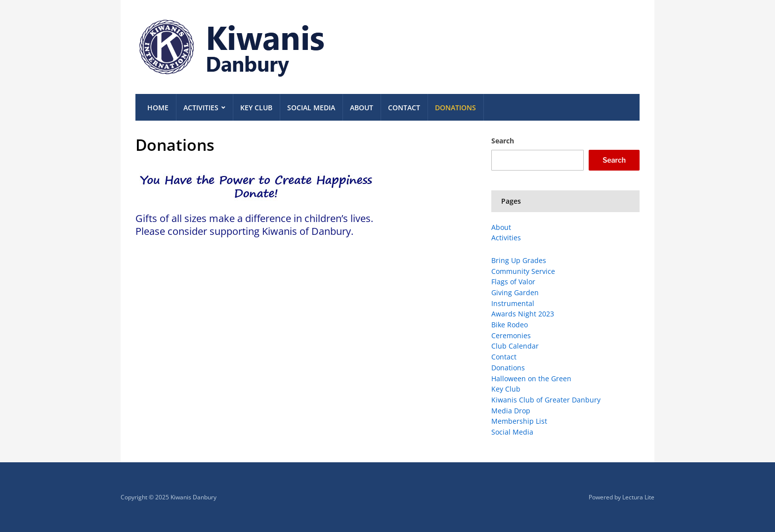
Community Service (523, 271)
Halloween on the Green (531, 378)
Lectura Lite (638, 497)
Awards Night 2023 (523, 314)
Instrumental (513, 303)
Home (158, 108)
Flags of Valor (513, 282)
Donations (455, 108)
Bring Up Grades (519, 260)
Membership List (519, 421)
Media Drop (511, 411)
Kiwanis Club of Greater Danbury (546, 400)
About (362, 108)
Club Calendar (515, 346)
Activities (201, 108)
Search (503, 141)
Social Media (311, 108)
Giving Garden (515, 292)
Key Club (256, 108)
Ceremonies (511, 335)
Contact (404, 108)
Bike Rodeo (510, 325)
